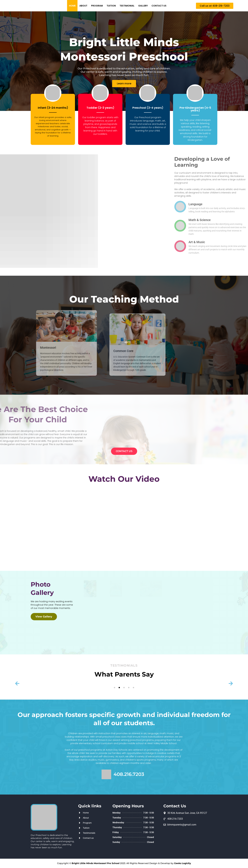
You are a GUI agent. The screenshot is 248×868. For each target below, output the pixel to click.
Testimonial (127, 6)
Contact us (159, 6)
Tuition (111, 6)
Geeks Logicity (183, 863)
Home (72, 6)
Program (97, 6)
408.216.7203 (129, 774)
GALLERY (143, 6)
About (83, 6)
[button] (215, 6)
